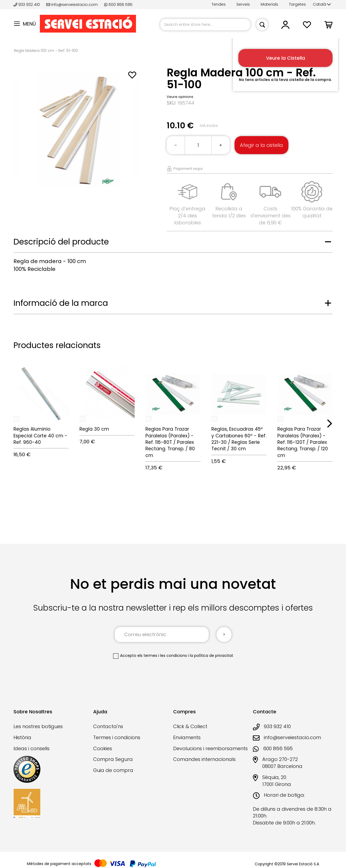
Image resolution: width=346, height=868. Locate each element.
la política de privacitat (212, 656)
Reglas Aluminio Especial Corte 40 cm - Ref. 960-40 (40, 436)
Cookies (103, 748)
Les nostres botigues (38, 726)
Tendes (219, 4)
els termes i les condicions (162, 656)
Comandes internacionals (204, 759)
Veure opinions (180, 97)
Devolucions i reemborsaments (210, 748)
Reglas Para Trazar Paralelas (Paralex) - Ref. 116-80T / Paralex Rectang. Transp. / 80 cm (170, 442)
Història (22, 737)
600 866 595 (118, 5)
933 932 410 (27, 5)
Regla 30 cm (94, 429)
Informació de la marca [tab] (61, 303)
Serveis (243, 4)
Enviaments (187, 737)
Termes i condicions (117, 737)
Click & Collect (190, 726)
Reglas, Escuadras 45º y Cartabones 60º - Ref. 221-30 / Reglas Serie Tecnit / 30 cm (239, 439)
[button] (322, 5)
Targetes (297, 4)
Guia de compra (113, 770)
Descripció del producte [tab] (61, 242)
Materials (269, 4)
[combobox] (205, 25)
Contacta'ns (108, 726)
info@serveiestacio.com (72, 5)
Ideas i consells (32, 748)
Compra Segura (113, 759)
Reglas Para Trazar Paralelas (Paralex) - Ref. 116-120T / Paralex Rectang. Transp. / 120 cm (303, 442)
